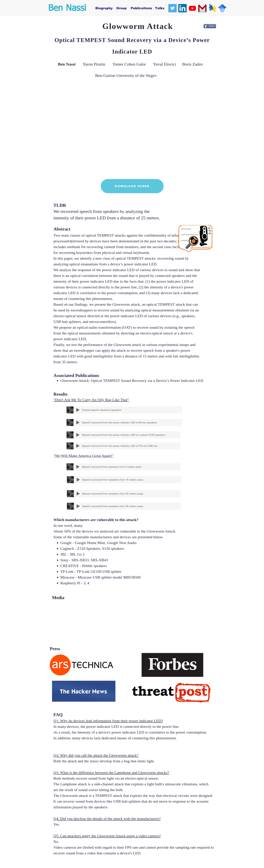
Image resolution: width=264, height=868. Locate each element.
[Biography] (104, 8)
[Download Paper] (132, 186)
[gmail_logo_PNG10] (202, 8)
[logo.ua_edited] (212, 8)
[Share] (210, 26)
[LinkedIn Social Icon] (182, 8)
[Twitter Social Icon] (173, 8)
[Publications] (141, 8)
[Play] (78, 410)
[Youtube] (192, 8)
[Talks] (160, 8)
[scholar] (222, 8)
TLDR (60, 205)
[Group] (121, 8)
